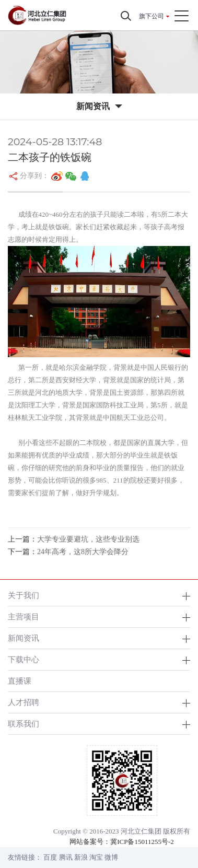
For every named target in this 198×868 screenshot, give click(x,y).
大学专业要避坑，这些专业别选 (88, 539)
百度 (50, 857)
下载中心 (24, 659)
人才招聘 (24, 702)
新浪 (81, 857)
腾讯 (66, 857)
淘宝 (96, 857)
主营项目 (24, 617)
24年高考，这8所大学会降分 (83, 552)
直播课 (20, 681)
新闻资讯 (24, 638)
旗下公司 (152, 16)
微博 (111, 857)
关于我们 (24, 595)
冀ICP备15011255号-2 (142, 842)
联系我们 (24, 724)
